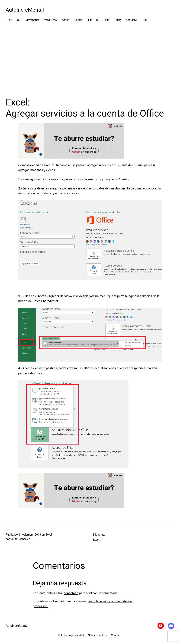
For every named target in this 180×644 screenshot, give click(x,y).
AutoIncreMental (25, 10)
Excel (49, 535)
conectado (71, 593)
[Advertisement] (90, 60)
